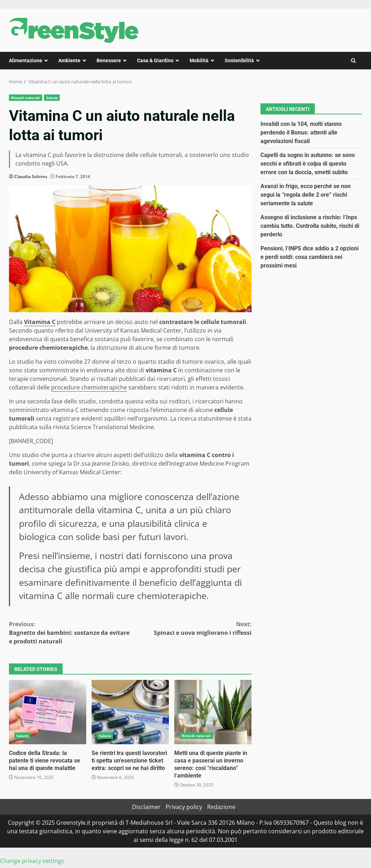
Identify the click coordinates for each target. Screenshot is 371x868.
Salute (52, 98)
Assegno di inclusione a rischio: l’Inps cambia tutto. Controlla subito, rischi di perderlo (310, 226)
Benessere (109, 60)
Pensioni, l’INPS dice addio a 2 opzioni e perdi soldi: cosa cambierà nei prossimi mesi (309, 257)
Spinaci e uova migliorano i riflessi (191, 628)
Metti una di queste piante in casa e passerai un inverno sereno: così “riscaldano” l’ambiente (213, 712)
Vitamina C (40, 322)
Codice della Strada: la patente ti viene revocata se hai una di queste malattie (48, 712)
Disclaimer (146, 807)
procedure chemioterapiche (89, 387)
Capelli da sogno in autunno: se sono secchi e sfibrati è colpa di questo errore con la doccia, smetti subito (308, 164)
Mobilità (199, 60)
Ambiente (69, 60)
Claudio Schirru (31, 176)
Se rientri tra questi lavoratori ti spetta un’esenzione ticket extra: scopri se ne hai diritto (130, 712)
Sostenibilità (239, 60)
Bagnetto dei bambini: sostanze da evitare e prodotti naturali (70, 632)
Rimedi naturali (26, 98)
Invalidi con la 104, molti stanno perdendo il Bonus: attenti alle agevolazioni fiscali (301, 133)
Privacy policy (184, 807)
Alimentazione (26, 60)
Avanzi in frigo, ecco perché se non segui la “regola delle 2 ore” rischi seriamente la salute (306, 195)
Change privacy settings (32, 861)
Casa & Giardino (155, 60)
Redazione (221, 807)
